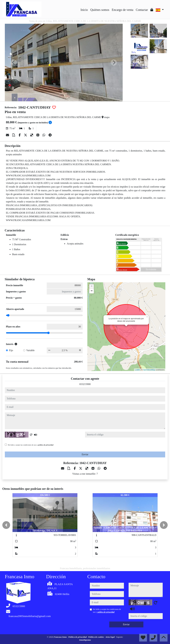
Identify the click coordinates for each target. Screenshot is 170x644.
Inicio (84, 10)
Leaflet (137, 370)
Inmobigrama (85, 640)
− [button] (92, 291)
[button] (6, 525)
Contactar (142, 10)
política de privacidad (46, 445)
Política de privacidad (78, 637)
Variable (30, 350)
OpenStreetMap (149, 370)
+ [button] (92, 286)
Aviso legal (110, 637)
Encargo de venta (123, 10)
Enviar (85, 454)
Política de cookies (96, 637)
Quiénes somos (100, 10)
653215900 (85, 384)
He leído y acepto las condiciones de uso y (31, 445)
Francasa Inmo (60, 637)
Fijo (11, 350)
